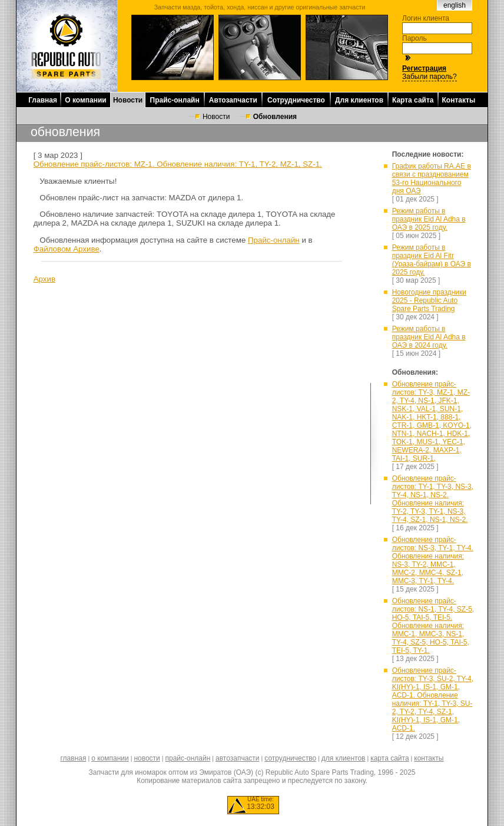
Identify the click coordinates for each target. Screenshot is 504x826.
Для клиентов (359, 100)
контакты (429, 758)
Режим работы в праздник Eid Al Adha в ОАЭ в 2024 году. (429, 337)
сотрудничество (290, 758)
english (455, 5)
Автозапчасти (233, 100)
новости (147, 758)
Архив (44, 279)
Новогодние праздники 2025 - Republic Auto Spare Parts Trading (429, 300)
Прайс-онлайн (175, 100)
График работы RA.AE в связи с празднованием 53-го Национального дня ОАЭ (432, 179)
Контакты (459, 100)
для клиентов (344, 758)
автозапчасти (237, 758)
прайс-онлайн (188, 758)
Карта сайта (413, 100)
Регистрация (424, 68)
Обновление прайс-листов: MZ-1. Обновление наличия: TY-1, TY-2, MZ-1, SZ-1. (178, 164)
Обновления (275, 117)
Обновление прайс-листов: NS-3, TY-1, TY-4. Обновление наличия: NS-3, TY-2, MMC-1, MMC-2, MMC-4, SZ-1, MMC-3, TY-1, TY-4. (433, 560)
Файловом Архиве (67, 249)
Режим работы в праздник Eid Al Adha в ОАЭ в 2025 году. (429, 219)
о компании (110, 758)
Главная (43, 100)
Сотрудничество (296, 100)
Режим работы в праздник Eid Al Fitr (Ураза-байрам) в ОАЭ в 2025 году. (432, 260)
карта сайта (389, 758)
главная (73, 758)
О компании (86, 100)
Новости (128, 100)
